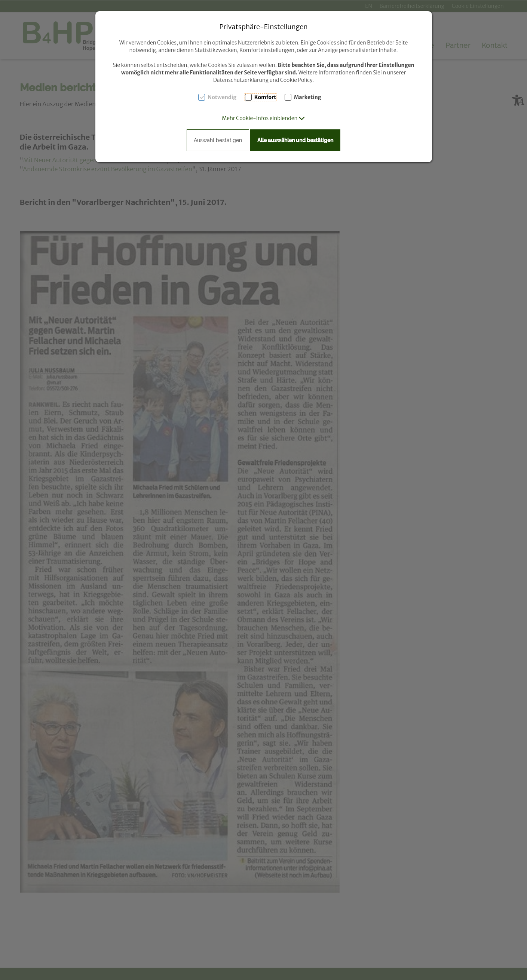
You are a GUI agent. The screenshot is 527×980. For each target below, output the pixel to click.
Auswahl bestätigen (218, 140)
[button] (263, 118)
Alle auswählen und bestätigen (295, 140)
